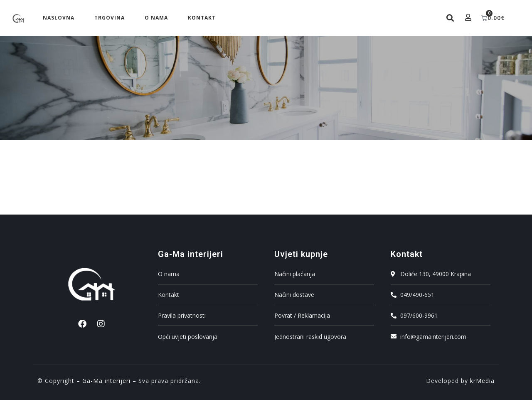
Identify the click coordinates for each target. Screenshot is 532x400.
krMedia (482, 381)
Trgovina (110, 18)
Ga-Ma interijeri (106, 381)
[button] (449, 18)
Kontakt (202, 18)
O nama (156, 18)
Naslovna (59, 18)
